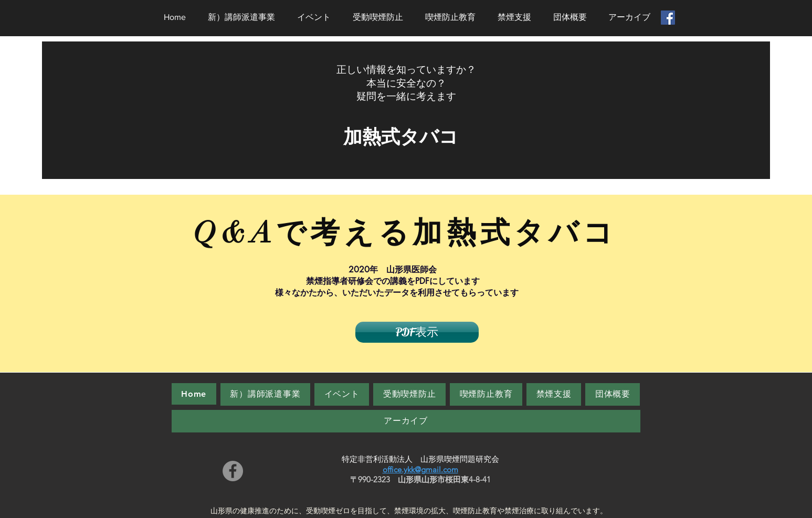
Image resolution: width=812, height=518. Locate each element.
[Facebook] (233, 471)
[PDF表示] (417, 332)
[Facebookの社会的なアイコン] (668, 18)
